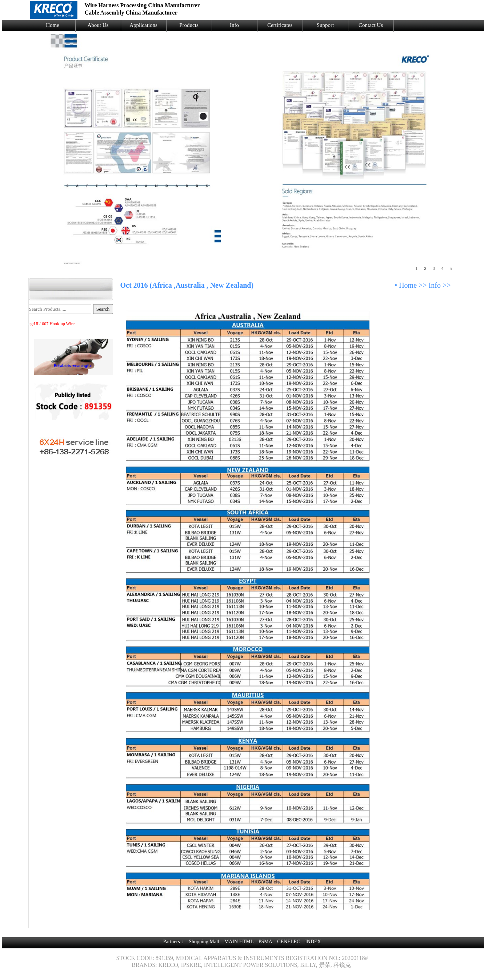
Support (325, 25)
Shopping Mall (204, 942)
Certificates (280, 25)
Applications (143, 25)
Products (189, 25)
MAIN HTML (239, 942)
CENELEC (289, 942)
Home (53, 25)
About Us (98, 25)
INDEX (313, 942)
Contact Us (371, 25)
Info (234, 25)
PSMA (265, 942)
